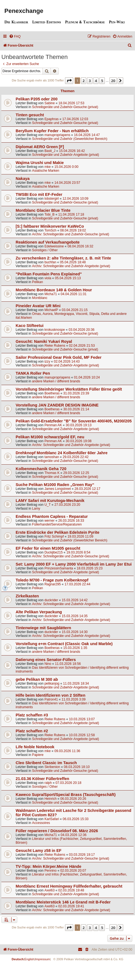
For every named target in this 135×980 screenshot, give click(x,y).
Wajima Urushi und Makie (40, 163)
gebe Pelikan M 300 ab (37, 679)
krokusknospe (55, 330)
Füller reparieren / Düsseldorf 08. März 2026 (57, 831)
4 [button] (96, 81)
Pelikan (38, 282)
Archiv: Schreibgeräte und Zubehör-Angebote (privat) (71, 266)
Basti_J (50, 151)
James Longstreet (58, 489)
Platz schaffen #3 (32, 715)
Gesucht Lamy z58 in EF (39, 851)
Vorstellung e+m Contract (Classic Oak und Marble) (64, 644)
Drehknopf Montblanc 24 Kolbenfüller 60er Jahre (62, 453)
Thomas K (52, 473)
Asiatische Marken (46, 171)
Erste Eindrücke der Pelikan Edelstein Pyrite (57, 532)
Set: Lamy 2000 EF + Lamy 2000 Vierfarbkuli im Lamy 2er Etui (74, 564)
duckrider (51, 600)
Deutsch (18, 959)
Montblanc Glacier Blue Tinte (43, 210)
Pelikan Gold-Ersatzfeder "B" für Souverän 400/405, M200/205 (74, 421)
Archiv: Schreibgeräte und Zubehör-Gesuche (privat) (71, 234)
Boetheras (52, 393)
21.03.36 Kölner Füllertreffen (42, 779)
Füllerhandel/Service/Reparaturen (57, 524)
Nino (48, 664)
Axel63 (50, 890)
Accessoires (41, 823)
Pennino (50, 871)
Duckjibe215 (54, 552)
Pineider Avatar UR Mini (38, 306)
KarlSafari (52, 819)
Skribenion (52, 767)
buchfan (50, 262)
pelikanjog (52, 684)
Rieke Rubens (55, 346)
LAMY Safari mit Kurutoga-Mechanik (50, 501)
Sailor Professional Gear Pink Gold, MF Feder (59, 357)
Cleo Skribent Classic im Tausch (46, 763)
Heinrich (50, 799)
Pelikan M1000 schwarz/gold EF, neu (50, 437)
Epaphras (52, 119)
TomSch (50, 230)
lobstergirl (52, 199)
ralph (48, 783)
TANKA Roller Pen (33, 373)
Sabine (50, 103)
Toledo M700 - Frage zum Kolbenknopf (52, 580)
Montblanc (40, 298)
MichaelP (51, 310)
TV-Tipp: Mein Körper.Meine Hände (48, 866)
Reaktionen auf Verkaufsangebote (48, 242)
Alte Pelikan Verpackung (39, 612)
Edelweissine (54, 246)
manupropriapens (57, 135)
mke (48, 167)
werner (50, 521)
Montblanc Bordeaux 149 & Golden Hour (54, 290)
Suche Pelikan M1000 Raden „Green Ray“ (55, 485)
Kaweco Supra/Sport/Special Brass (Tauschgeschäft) (66, 795)
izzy (47, 362)
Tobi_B (50, 214)
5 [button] (102, 81)
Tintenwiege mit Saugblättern (43, 628)
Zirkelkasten (27, 596)
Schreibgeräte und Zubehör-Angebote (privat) (66, 155)
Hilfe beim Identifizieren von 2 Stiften (50, 695)
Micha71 (51, 294)
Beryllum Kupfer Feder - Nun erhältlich (52, 131)
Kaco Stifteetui (30, 326)
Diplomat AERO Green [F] (40, 147)
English (29, 959)
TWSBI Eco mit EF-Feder (39, 194)
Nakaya (23, 179)
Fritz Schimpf (54, 536)
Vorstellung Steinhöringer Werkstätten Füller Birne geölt (69, 389)
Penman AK (53, 425)
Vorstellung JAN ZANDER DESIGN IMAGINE (57, 405)
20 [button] (113, 81)
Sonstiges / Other (45, 250)
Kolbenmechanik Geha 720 (41, 469)
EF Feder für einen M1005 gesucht (48, 548)
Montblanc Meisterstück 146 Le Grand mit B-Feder (63, 902)
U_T (48, 505)
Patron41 (51, 699)
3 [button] (90, 81)
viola (48, 278)
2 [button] (84, 81)
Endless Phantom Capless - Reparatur (52, 516)
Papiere (38, 755)
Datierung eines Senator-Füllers (46, 660)
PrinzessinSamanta (59, 568)
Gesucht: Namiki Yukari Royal (44, 341)
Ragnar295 (53, 584)
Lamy (36, 509)
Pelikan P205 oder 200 (37, 99)
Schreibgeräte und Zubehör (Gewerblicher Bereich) (70, 139)
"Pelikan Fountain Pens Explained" (49, 274)
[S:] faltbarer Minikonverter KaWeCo (50, 226)
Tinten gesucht (30, 115)
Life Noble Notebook (35, 747)
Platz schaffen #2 (32, 731)
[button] (69, 81)
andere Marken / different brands (56, 381)
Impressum (43, 959)
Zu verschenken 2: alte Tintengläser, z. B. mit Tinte (63, 258)
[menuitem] (15, 37)
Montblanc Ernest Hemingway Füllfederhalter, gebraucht (69, 886)
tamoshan (52, 457)
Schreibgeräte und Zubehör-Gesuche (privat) (65, 107)
